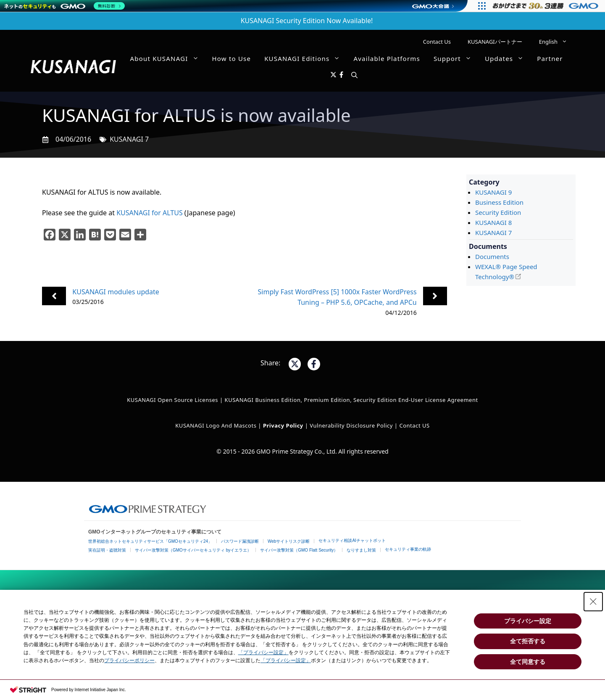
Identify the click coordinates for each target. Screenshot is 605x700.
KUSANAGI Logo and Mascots (217, 425)
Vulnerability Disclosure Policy (351, 425)
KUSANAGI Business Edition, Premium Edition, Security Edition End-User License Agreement (351, 400)
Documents (492, 256)
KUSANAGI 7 (129, 139)
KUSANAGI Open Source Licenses (172, 400)
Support (456, 58)
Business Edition (499, 202)
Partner (550, 58)
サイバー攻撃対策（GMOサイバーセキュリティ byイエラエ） (193, 550)
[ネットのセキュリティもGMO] (64, 6)
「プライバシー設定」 (263, 652)
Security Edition (498, 212)
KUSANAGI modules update (116, 292)
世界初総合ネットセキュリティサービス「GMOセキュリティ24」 (150, 541)
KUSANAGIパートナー (495, 42)
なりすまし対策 (361, 550)
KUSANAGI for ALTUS (150, 213)
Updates (508, 58)
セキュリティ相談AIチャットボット (352, 540)
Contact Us (437, 42)
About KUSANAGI (168, 58)
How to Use (232, 58)
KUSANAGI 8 (493, 222)
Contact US (414, 425)
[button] (354, 75)
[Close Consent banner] (593, 602)
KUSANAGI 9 (493, 192)
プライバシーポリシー (129, 660)
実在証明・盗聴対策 (107, 550)
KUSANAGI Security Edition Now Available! (307, 21)
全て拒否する (528, 641)
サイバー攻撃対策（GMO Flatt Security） (299, 550)
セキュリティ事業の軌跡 (408, 549)
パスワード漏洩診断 (240, 541)
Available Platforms (387, 58)
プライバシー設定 (528, 621)
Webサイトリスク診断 (289, 541)
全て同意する (528, 662)
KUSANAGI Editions (305, 58)
